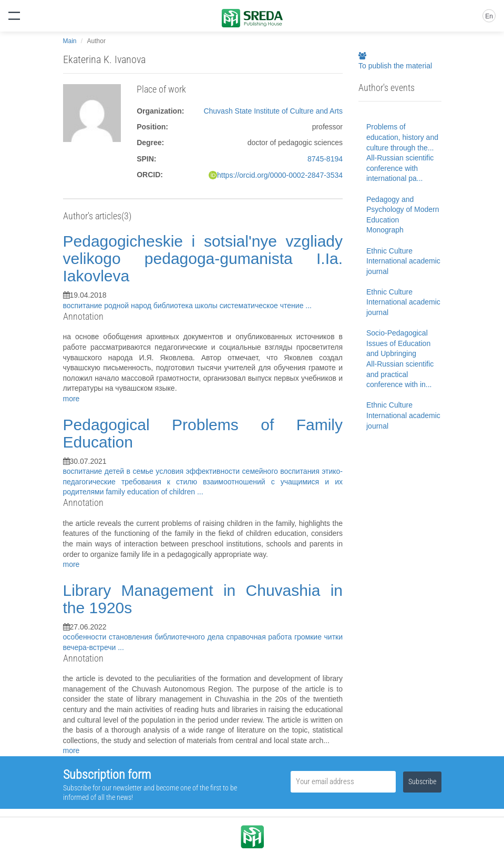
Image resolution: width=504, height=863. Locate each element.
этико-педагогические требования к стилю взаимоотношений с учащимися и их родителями (203, 481)
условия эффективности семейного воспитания (239, 471)
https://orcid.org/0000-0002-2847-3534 (280, 175)
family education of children (151, 492)
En (489, 16)
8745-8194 (325, 159)
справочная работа (260, 637)
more (71, 399)
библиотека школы (187, 306)
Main (70, 41)
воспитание (84, 306)
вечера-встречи (91, 647)
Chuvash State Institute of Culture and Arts (273, 111)
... (308, 306)
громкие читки (318, 637)
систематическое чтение (263, 306)
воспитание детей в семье (110, 471)
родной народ (129, 306)
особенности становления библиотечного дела (145, 637)
